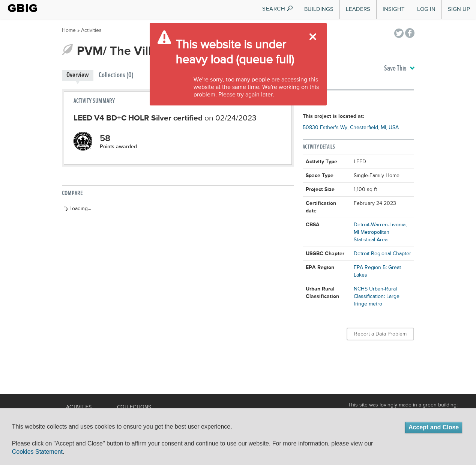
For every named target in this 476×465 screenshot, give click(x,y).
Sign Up (459, 9)
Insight (394, 9)
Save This (399, 69)
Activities (91, 30)
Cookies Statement (37, 452)
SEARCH (278, 9)
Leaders (358, 9)
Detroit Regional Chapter (382, 254)
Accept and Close (434, 427)
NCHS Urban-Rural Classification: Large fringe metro (377, 296)
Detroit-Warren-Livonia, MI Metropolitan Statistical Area (380, 232)
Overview (78, 75)
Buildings (319, 9)
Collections (134, 407)
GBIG (23, 8)
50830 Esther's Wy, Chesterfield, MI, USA (351, 128)
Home (69, 30)
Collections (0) (116, 75)
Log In (426, 9)
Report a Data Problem (380, 334)
